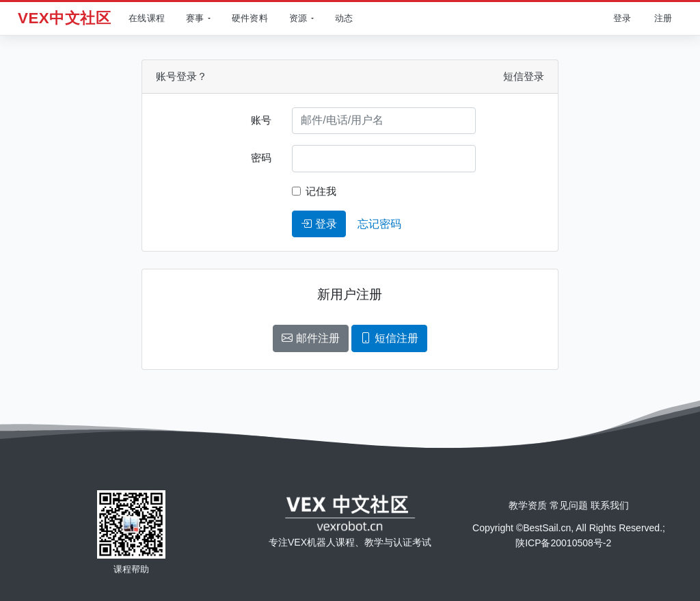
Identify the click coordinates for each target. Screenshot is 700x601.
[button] (197, 18)
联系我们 (610, 505)
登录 (319, 224)
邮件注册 (310, 338)
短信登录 (524, 76)
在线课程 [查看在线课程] (147, 18)
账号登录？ (181, 76)
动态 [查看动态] (344, 18)
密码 (261, 158)
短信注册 (389, 338)
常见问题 (569, 505)
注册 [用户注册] (663, 18)
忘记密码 (379, 224)
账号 (261, 120)
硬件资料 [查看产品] (250, 18)
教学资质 (528, 505)
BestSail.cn (547, 528)
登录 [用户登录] (622, 18)
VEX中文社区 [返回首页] (64, 18)
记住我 (321, 191)
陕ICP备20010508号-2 (563, 543)
